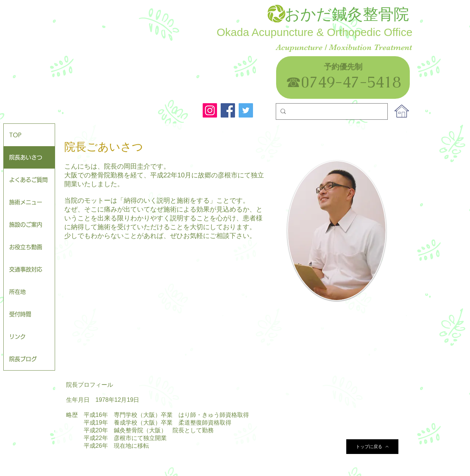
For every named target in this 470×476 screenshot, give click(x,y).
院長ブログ (23, 359)
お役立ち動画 (26, 247)
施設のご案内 (26, 225)
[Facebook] (228, 110)
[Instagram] (210, 110)
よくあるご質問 (28, 180)
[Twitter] (246, 110)
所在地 (17, 292)
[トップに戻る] (372, 447)
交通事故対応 (26, 269)
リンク (17, 337)
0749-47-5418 (359, 82)
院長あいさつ (26, 157)
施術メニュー (26, 202)
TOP (15, 135)
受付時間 (20, 314)
